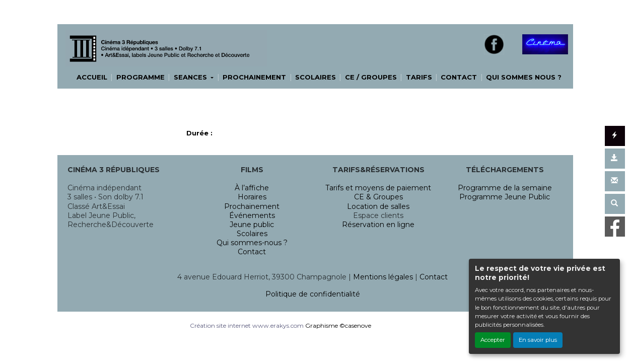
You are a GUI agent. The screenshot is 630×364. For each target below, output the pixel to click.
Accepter (493, 340)
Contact (252, 252)
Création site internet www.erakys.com (247, 325)
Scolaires (252, 234)
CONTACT (459, 77)
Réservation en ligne (378, 225)
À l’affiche (252, 188)
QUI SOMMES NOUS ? (524, 77)
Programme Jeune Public (505, 197)
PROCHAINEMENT (254, 77)
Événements (252, 215)
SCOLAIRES (316, 77)
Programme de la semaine (505, 188)
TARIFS (419, 77)
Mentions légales (383, 277)
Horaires (252, 197)
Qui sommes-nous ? (252, 243)
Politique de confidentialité (313, 294)
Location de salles (378, 206)
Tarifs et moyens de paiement (378, 188)
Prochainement (252, 206)
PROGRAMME (141, 77)
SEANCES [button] (191, 77)
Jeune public (252, 225)
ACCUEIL (92, 77)
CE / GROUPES (371, 77)
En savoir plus (538, 340)
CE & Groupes (378, 197)
